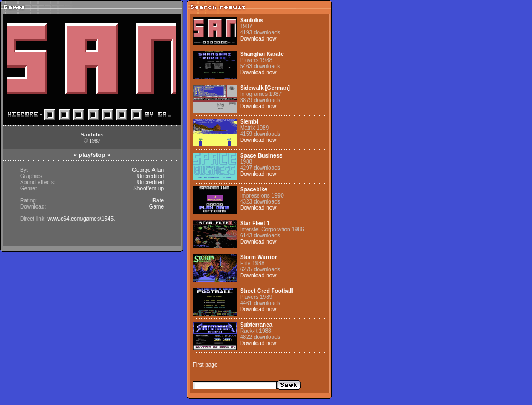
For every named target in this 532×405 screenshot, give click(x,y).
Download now (258, 39)
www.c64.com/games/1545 (80, 219)
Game (157, 207)
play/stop (92, 155)
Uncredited (151, 176)
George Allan (148, 170)
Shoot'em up (149, 188)
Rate (158, 201)
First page (205, 365)
